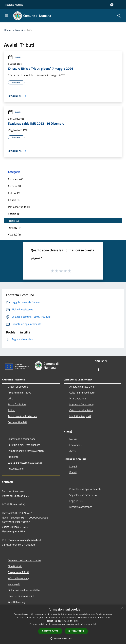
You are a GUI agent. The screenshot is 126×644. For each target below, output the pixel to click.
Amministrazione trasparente (24, 560)
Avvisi (14, 57)
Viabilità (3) (14, 235)
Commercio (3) (16, 179)
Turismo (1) (14, 228)
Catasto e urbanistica (81, 410)
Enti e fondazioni (17, 404)
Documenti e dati (17, 422)
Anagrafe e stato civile (82, 387)
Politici (11, 410)
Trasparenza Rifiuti (18, 572)
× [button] (122, 608)
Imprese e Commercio (81, 404)
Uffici (10, 398)
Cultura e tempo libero (82, 393)
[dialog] (63, 624)
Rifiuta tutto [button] (76, 631)
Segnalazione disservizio (83, 495)
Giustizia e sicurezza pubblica (24, 445)
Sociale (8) (14, 214)
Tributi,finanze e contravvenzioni (26, 451)
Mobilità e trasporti (80, 416)
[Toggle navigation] (7, 16)
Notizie (73, 439)
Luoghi (73, 466)
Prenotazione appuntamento (85, 489)
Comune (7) (14, 186)
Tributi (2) (13, 221)
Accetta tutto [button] (50, 631)
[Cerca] (119, 16)
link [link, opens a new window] (95, 624)
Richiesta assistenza (81, 507)
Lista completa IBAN (14, 531)
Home (7, 30)
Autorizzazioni (16, 469)
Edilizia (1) (14, 200)
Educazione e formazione (22, 439)
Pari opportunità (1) (19, 207)
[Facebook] (98, 370)
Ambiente (13, 457)
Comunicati (76, 445)
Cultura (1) (14, 193)
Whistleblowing (16, 602)
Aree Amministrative (19, 393)
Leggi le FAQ (76, 501)
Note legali (14, 584)
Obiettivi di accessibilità (21, 596)
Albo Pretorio (15, 566)
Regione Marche (14, 5)
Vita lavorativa (78, 398)
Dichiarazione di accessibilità (24, 590)
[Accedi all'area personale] (112, 5)
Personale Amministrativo (22, 416)
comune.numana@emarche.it (24, 540)
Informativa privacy (18, 578)
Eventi (73, 472)
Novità (19, 30)
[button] (63, 638)
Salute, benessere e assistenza (25, 463)
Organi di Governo (18, 387)
